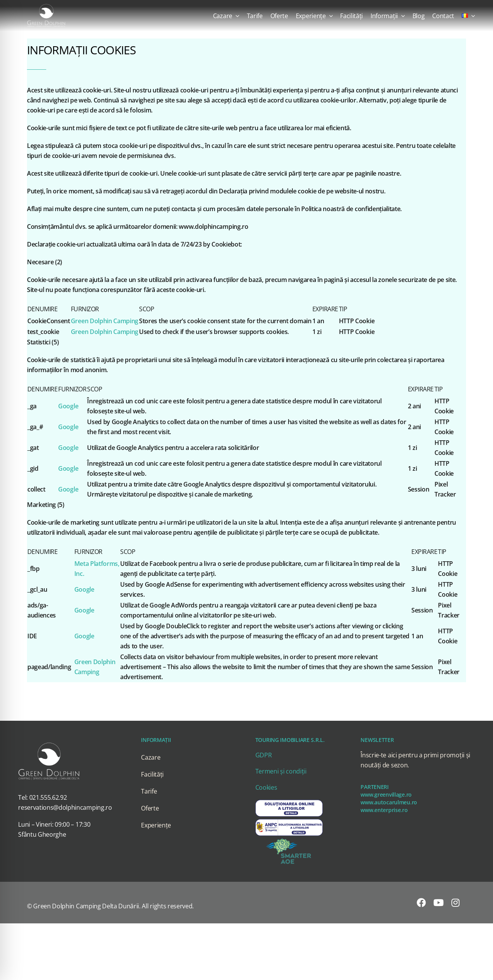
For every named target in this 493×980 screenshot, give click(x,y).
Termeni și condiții (281, 771)
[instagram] (455, 903)
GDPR (264, 755)
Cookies (266, 787)
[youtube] (439, 903)
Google (68, 406)
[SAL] (289, 821)
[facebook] (421, 903)
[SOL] (289, 802)
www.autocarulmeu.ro (389, 802)
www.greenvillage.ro (386, 795)
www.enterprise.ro (384, 810)
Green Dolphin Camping (105, 321)
